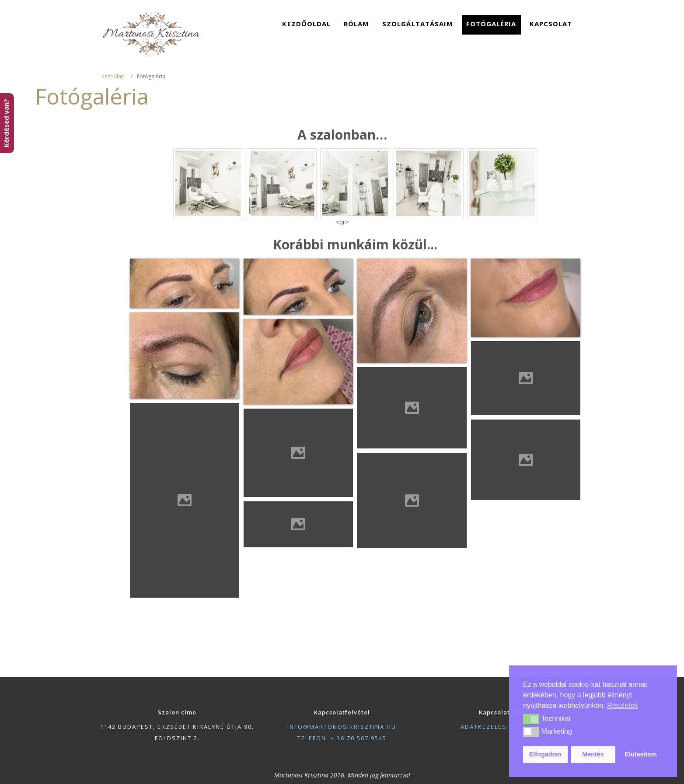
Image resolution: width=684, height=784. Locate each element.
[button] (531, 719)
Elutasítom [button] (641, 754)
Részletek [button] (622, 705)
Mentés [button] (593, 754)
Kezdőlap (113, 76)
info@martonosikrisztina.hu (342, 727)
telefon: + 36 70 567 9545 (342, 738)
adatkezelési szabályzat (507, 727)
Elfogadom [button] (545, 754)
